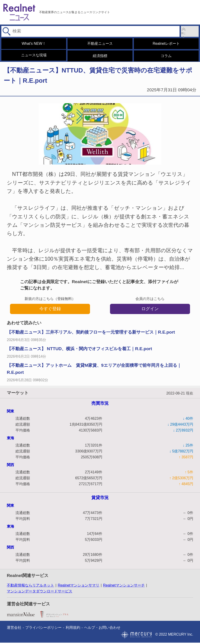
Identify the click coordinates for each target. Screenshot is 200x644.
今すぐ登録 (50, 310)
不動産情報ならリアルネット (30, 587)
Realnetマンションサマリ (79, 587)
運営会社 (14, 629)
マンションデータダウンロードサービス (40, 593)
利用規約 (73, 629)
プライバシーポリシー (43, 629)
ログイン (150, 310)
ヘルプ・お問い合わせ (102, 629)
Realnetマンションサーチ (124, 587)
